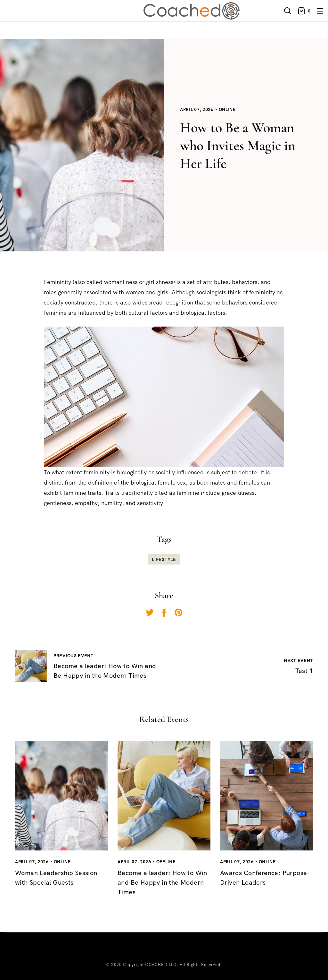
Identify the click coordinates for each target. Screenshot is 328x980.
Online (227, 109)
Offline (166, 862)
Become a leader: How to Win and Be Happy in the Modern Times (162, 882)
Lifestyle (164, 559)
